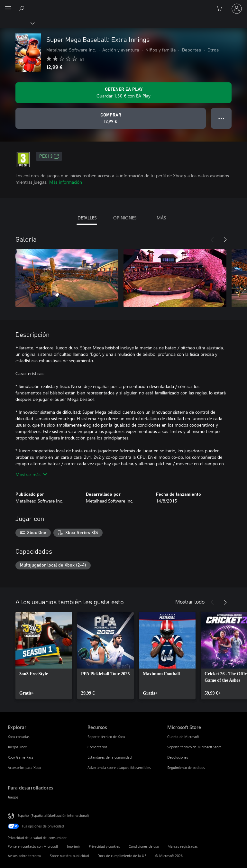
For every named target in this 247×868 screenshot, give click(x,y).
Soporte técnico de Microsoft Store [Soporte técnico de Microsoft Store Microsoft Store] (194, 747)
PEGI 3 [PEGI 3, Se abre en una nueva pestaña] (49, 156)
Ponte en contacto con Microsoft (33, 846)
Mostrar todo (190, 601)
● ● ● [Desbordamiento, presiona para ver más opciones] (221, 118)
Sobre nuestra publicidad (69, 856)
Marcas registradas (183, 846)
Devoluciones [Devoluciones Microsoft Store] (178, 757)
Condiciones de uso (144, 846)
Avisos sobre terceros (24, 856)
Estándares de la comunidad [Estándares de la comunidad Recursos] (110, 757)
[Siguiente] (225, 240)
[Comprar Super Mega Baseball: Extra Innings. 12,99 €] (111, 118)
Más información (66, 182)
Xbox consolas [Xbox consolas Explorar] (19, 737)
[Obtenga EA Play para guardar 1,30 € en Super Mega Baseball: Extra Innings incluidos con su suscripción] (123, 93)
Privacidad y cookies (104, 846)
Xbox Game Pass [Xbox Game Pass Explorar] (21, 757)
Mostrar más (31, 474)
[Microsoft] (123, 5)
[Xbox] (17, 23)
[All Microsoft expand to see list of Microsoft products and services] (8, 9)
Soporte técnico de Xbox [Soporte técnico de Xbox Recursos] (106, 737)
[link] (44, 656)
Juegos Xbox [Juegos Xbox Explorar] (17, 747)
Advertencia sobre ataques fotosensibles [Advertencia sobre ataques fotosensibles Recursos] (119, 767)
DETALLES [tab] (87, 218)
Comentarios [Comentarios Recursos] (97, 747)
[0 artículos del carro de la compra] (221, 9)
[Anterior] (212, 240)
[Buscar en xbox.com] (23, 8)
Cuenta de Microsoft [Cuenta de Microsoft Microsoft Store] (183, 737)
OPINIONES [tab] (125, 218)
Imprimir (73, 846)
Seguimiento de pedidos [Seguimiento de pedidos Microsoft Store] (186, 767)
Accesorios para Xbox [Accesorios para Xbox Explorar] (24, 767)
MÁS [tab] (161, 218)
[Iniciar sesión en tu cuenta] (237, 9)
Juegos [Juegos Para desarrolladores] (13, 797)
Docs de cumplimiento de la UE (122, 856)
